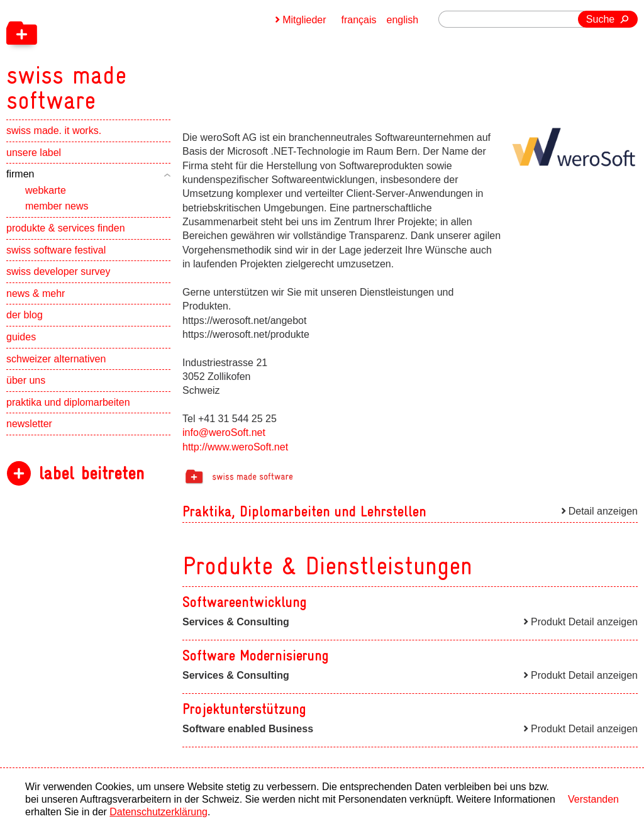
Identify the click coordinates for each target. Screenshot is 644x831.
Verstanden (593, 799)
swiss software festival (56, 250)
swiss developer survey (58, 271)
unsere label (34, 153)
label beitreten (92, 473)
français (359, 20)
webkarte (46, 190)
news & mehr (36, 293)
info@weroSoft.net (224, 432)
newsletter (29, 424)
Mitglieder (304, 20)
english (403, 20)
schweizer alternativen (56, 359)
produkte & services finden (66, 228)
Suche (600, 19)
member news (57, 206)
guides (21, 337)
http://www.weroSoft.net (235, 447)
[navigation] (132, 57)
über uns (26, 380)
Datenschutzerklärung (158, 812)
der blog (25, 315)
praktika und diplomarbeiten (68, 402)
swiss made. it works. (54, 131)
